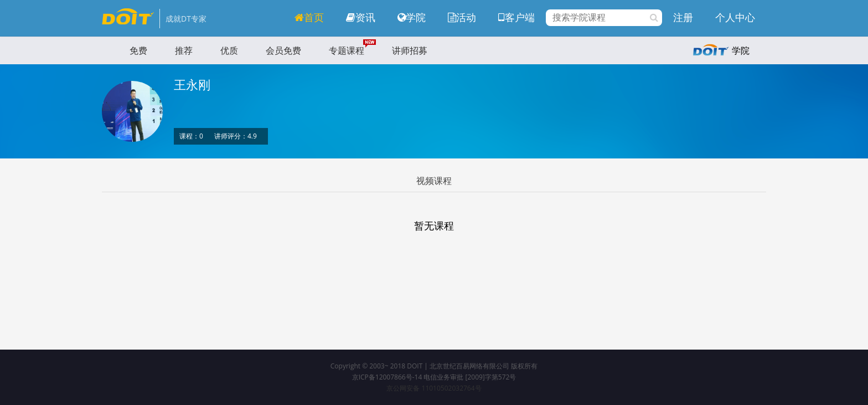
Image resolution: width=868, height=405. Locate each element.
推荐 (184, 50)
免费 (138, 50)
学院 (412, 17)
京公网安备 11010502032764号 (434, 388)
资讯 (361, 17)
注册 (683, 17)
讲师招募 (410, 50)
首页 (309, 17)
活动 (462, 17)
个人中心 (735, 17)
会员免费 (283, 50)
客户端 (516, 17)
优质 (229, 50)
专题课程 (347, 50)
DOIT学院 (128, 16)
